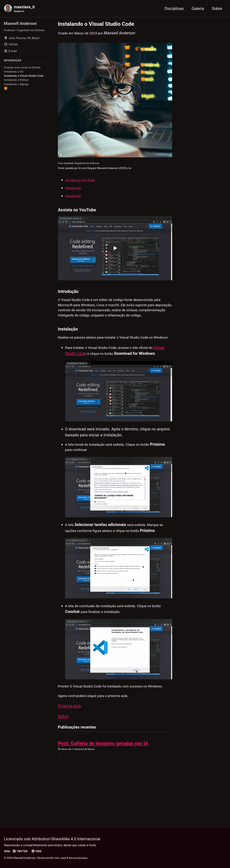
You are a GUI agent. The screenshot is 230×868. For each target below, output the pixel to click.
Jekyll (64, 858)
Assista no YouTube (82, 185)
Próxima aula (69, 752)
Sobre (217, 9)
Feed (40, 851)
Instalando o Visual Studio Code (24, 78)
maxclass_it (24, 9)
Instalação (74, 201)
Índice (63, 763)
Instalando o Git (14, 74)
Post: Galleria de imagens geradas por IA (103, 792)
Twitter (22, 851)
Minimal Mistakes (81, 858)
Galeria (198, 9)
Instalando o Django (16, 86)
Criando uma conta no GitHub (22, 70)
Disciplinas (174, 9)
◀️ (6, 91)
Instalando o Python (16, 82)
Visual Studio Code (82, 384)
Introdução (75, 193)
